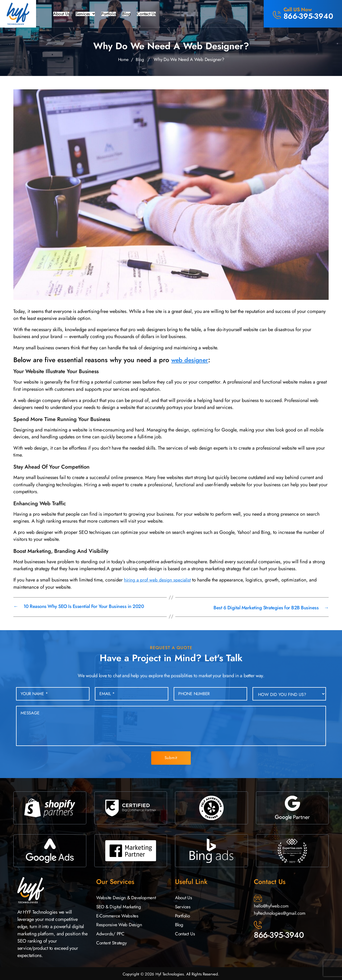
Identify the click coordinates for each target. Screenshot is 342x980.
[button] (88, 14)
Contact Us (153, 14)
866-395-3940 (279, 934)
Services (88, 14)
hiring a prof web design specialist (159, 580)
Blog (132, 14)
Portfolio (113, 14)
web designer (191, 360)
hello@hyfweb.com (272, 905)
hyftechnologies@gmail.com (281, 912)
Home (123, 59)
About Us (62, 14)
